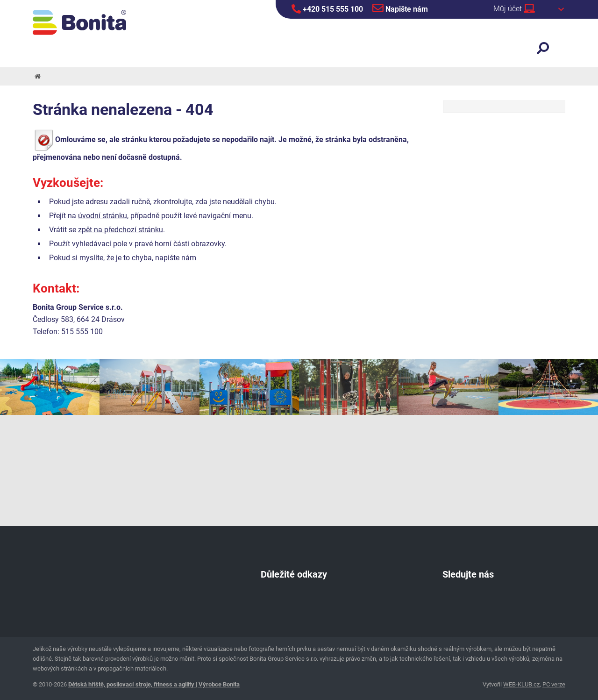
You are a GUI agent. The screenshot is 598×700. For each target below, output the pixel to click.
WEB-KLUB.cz (521, 684)
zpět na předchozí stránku (121, 230)
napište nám (176, 258)
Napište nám (400, 8)
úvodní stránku (103, 216)
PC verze (554, 684)
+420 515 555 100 (327, 9)
